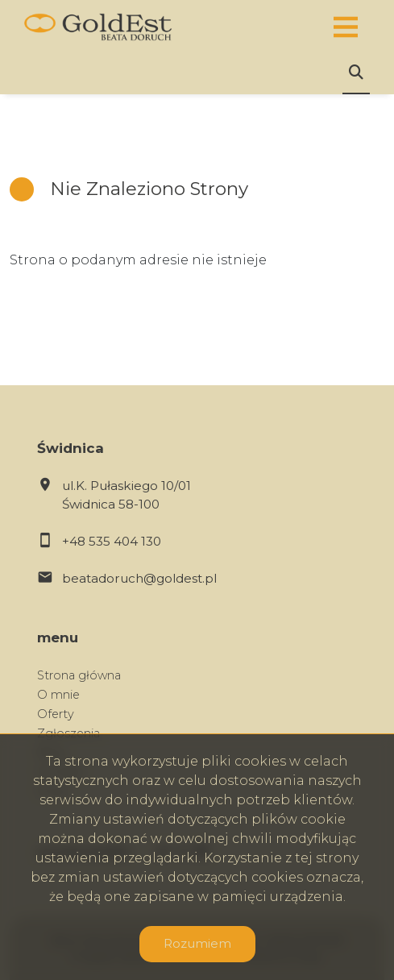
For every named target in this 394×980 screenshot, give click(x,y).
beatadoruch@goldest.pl (139, 578)
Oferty (56, 714)
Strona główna (79, 675)
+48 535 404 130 (112, 541)
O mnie (58, 695)
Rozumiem (197, 943)
